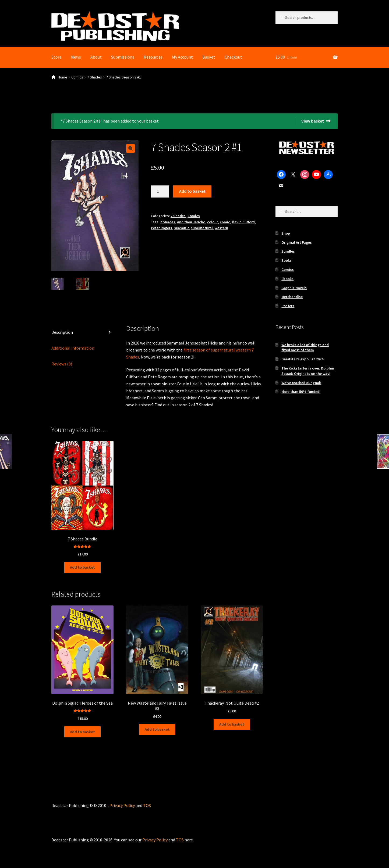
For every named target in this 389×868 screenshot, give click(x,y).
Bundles (288, 251)
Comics (77, 77)
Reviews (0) (62, 364)
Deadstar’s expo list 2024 (302, 359)
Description (62, 332)
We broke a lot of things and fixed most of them (305, 347)
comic (225, 222)
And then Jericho (191, 222)
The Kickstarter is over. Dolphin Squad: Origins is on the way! (308, 371)
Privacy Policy (122, 803)
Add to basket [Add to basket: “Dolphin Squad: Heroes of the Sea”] (82, 730)
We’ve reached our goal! (301, 383)
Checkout (233, 57)
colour (213, 222)
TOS (147, 803)
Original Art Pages (297, 242)
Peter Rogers (162, 228)
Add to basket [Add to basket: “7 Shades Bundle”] (82, 567)
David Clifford (243, 222)
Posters (288, 306)
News (76, 57)
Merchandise (292, 297)
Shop (286, 233)
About (96, 57)
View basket (313, 121)
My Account (182, 57)
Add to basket (192, 191)
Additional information (73, 348)
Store (56, 57)
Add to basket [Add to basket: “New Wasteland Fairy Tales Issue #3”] (157, 728)
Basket (209, 57)
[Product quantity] (160, 192)
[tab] (82, 333)
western (221, 228)
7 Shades (95, 77)
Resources (153, 57)
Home (63, 77)
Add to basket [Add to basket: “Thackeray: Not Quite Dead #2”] (232, 723)
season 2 (181, 228)
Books (287, 260)
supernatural (202, 228)
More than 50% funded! (301, 392)
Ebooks (287, 279)
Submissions (123, 57)
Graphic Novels (294, 288)
